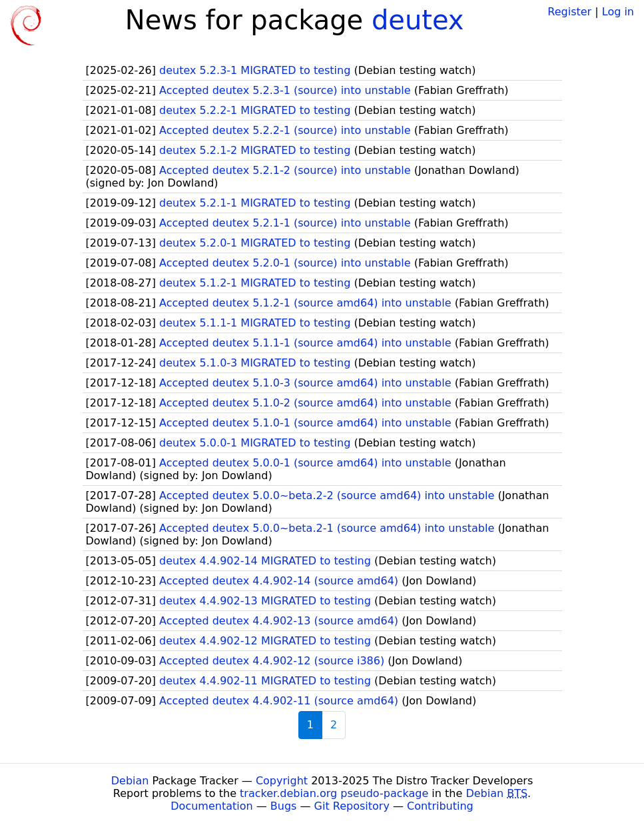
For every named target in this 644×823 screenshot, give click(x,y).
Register (569, 12)
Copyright (282, 781)
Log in (618, 12)
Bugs (284, 806)
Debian (130, 781)
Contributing (440, 806)
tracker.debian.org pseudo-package (334, 793)
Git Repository (352, 806)
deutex (418, 20)
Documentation (211, 806)
